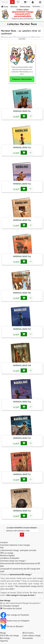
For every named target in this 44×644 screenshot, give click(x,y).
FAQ (2, 548)
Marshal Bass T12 (22, 511)
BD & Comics (28, 633)
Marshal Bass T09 (22, 402)
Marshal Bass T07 (22, 329)
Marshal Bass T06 (22, 293)
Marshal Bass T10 (22, 438)
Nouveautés (28, 638)
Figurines (4, 641)
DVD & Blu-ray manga (9, 636)
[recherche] (5, 2)
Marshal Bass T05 (22, 256)
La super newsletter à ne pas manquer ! (22, 532)
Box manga (5, 638)
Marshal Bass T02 (22, 148)
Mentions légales (7, 556)
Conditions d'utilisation (10, 558)
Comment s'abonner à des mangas (15, 545)
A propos (4, 542)
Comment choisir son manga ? (13, 561)
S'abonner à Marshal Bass (22, 79)
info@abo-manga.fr (11, 606)
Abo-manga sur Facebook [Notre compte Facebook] (15, 615)
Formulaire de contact (12, 608)
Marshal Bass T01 (22, 111)
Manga (3, 633)
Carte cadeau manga (32, 636)
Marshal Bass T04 (22, 220)
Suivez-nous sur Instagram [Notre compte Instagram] (15, 621)
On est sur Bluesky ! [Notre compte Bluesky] (12, 626)
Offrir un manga (7, 553)
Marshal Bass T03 (22, 184)
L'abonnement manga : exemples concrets (18, 550)
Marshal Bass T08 (22, 365)
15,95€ (20, 116)
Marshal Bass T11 (22, 474)
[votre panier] (26, 2)
